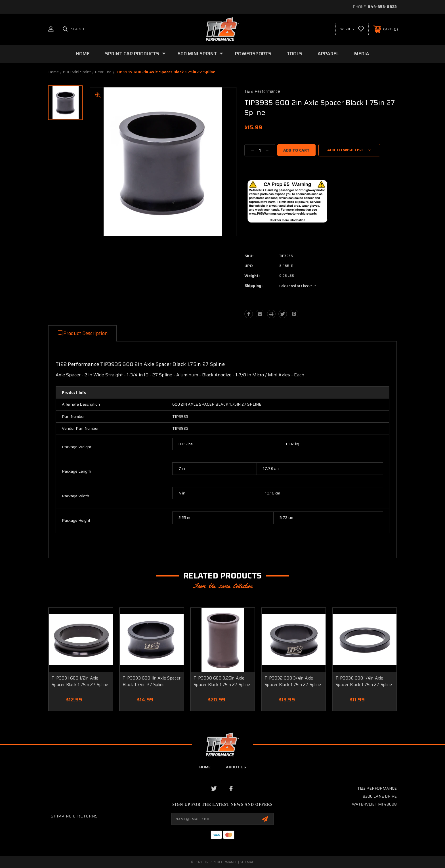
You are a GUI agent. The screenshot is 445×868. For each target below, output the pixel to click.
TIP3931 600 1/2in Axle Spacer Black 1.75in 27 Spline (80, 681)
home (205, 767)
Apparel (328, 54)
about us (236, 767)
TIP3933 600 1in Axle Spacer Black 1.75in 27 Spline (152, 681)
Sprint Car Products (135, 54)
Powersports (253, 54)
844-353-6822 (382, 7)
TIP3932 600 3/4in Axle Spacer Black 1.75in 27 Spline (293, 681)
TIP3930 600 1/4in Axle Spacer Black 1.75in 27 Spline (364, 681)
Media (362, 54)
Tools (294, 54)
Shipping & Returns (74, 816)
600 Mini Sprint (200, 54)
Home (83, 54)
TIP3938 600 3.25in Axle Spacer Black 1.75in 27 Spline (222, 681)
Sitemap (247, 862)
